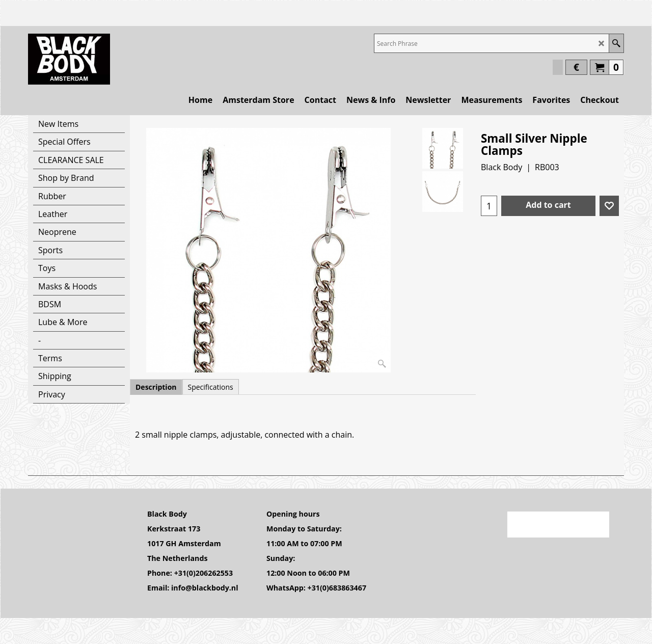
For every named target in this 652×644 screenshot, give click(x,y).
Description (156, 387)
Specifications (211, 387)
